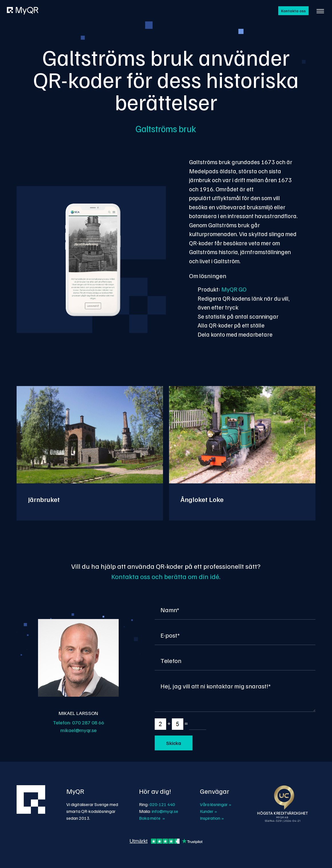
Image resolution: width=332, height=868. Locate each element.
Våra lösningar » (216, 804)
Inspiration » (212, 818)
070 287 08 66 (88, 722)
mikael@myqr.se (78, 730)
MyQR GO (234, 289)
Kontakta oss (293, 11)
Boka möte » (152, 818)
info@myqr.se (165, 811)
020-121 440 (162, 804)
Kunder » (208, 811)
